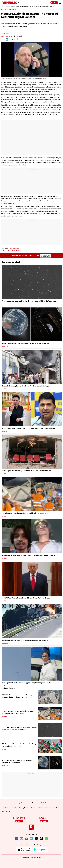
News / (3, 7)
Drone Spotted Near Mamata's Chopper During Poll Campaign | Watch (27, 683)
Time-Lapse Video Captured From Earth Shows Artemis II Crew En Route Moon (29, 301)
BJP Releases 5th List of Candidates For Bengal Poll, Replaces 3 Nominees (19, 745)
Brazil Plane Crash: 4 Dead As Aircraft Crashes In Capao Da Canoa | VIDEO (28, 640)
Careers (9, 811)
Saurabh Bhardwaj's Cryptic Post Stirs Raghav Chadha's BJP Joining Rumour (28, 428)
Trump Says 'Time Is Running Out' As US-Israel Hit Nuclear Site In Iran (26, 471)
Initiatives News (6, 36)
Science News (5, 304)
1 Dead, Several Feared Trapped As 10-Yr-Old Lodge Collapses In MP (25, 513)
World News (5, 389)
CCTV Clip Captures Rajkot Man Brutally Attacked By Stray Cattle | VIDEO (17, 696)
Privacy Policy (24, 808)
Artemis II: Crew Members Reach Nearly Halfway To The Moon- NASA (26, 344)
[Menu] (60, 3)
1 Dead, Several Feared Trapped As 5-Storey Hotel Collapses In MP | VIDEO (18, 712)
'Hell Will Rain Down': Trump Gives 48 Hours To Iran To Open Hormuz (26, 598)
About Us (5, 808)
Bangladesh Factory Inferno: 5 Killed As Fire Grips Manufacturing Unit (26, 386)
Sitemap (33, 808)
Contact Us (14, 808)
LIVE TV (54, 3)
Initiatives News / (10, 7)
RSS (3, 811)
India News (4, 431)
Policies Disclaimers (44, 808)
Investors (56, 808)
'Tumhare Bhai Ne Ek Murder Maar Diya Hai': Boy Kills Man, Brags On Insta (28, 556)
